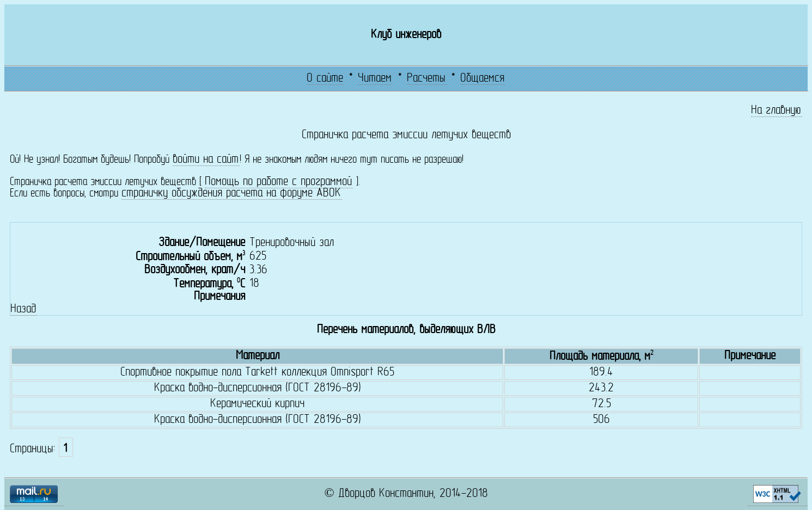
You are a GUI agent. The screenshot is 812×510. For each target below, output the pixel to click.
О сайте (325, 79)
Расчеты (426, 79)
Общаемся (482, 79)
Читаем (375, 79)
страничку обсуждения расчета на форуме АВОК (231, 193)
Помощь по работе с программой (278, 182)
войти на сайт (206, 160)
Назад (23, 309)
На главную (776, 111)
